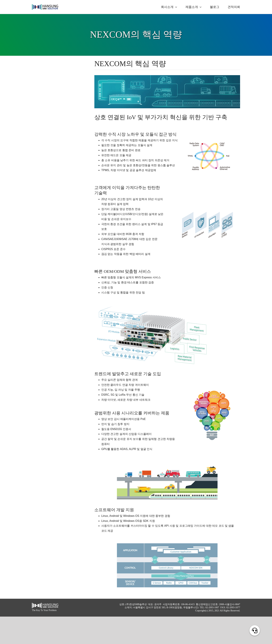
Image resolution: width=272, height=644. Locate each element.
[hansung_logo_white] (45, 604)
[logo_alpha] (45, 5)
